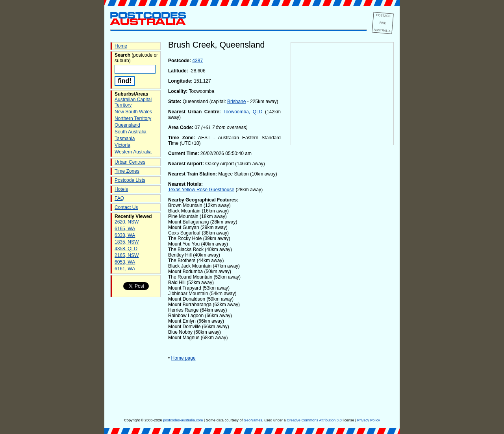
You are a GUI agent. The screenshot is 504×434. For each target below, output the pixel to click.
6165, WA (125, 229)
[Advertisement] (342, 276)
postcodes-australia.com (183, 420)
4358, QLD (126, 249)
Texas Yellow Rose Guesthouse (201, 190)
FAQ (119, 198)
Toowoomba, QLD (243, 112)
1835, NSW (127, 242)
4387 (197, 61)
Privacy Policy (369, 420)
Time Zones (127, 171)
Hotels (121, 189)
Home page (183, 358)
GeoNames (253, 420)
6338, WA (125, 235)
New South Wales (133, 112)
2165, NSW (127, 255)
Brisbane (236, 102)
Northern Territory (133, 118)
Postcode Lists (130, 180)
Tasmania (125, 139)
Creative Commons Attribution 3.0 (314, 420)
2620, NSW (127, 222)
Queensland (127, 125)
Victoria (122, 145)
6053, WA (125, 262)
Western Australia (133, 152)
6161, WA (125, 269)
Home (121, 46)
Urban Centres (130, 162)
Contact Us (126, 207)
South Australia (131, 132)
